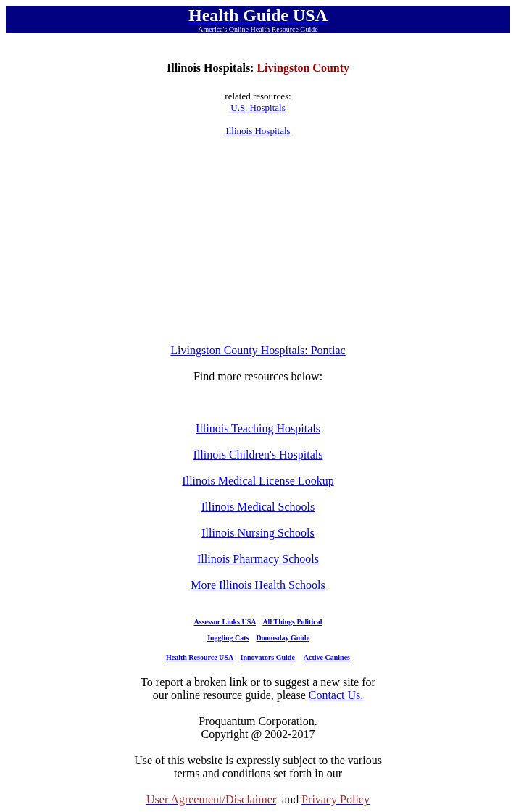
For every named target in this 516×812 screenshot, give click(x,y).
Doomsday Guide (283, 638)
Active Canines (327, 657)
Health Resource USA (200, 657)
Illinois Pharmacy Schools (258, 559)
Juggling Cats (228, 638)
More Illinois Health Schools (258, 585)
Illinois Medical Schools (258, 507)
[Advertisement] (258, 240)
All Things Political (292, 622)
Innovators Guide (268, 657)
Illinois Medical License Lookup (258, 481)
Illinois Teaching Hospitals (258, 428)
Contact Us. (336, 695)
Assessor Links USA (225, 622)
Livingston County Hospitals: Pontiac (258, 350)
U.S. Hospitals (258, 108)
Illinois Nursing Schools (258, 533)
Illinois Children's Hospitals (258, 455)
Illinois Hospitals (258, 131)
